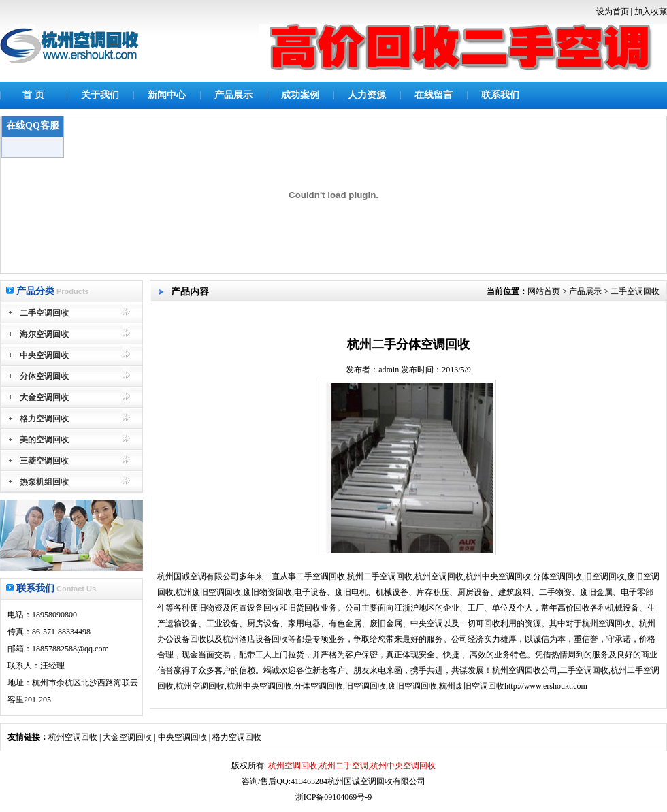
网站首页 (544, 291)
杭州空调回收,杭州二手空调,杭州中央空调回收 (351, 766)
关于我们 (100, 95)
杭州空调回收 (73, 737)
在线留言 (434, 95)
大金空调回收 (127, 737)
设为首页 (613, 12)
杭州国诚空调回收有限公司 (376, 781)
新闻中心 (167, 95)
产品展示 (233, 95)
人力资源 (367, 95)
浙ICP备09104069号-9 (334, 797)
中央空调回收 (182, 737)
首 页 (33, 95)
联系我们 (500, 95)
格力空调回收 (237, 737)
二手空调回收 (635, 291)
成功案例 (300, 95)
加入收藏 (651, 12)
